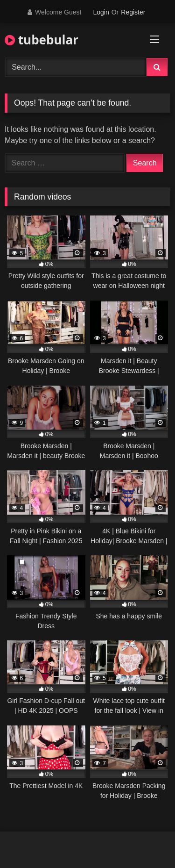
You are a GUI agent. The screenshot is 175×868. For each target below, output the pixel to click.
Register (133, 12)
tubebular (42, 40)
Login (101, 12)
